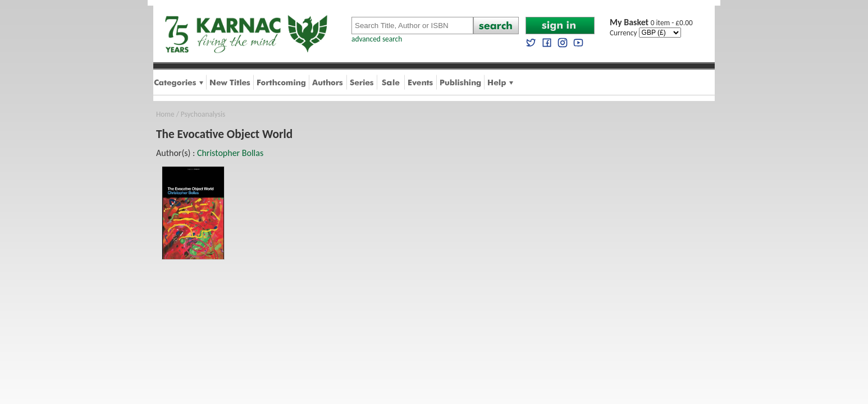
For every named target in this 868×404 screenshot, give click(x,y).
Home (165, 114)
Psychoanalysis (203, 114)
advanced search (377, 39)
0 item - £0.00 (651, 23)
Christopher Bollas (230, 153)
